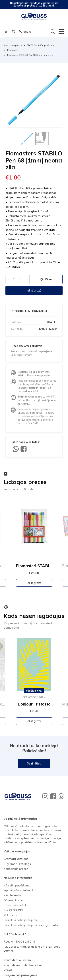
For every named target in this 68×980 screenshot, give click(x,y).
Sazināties (34, 763)
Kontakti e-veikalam (17, 960)
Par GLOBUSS (13, 910)
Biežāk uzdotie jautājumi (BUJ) (24, 920)
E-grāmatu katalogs (17, 864)
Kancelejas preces (13, 45)
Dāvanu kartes (14, 900)
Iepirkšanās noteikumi (18, 890)
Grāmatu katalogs (16, 859)
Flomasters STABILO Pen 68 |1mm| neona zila (30, 55)
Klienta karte (12, 895)
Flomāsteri (13, 50)
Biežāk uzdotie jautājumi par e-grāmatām (32, 925)
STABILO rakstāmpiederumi (41, 45)
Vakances (10, 915)
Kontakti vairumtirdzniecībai (23, 965)
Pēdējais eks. (34, 691)
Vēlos (46, 279)
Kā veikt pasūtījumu (17, 885)
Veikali (8, 970)
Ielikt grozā (34, 291)
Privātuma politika (16, 905)
